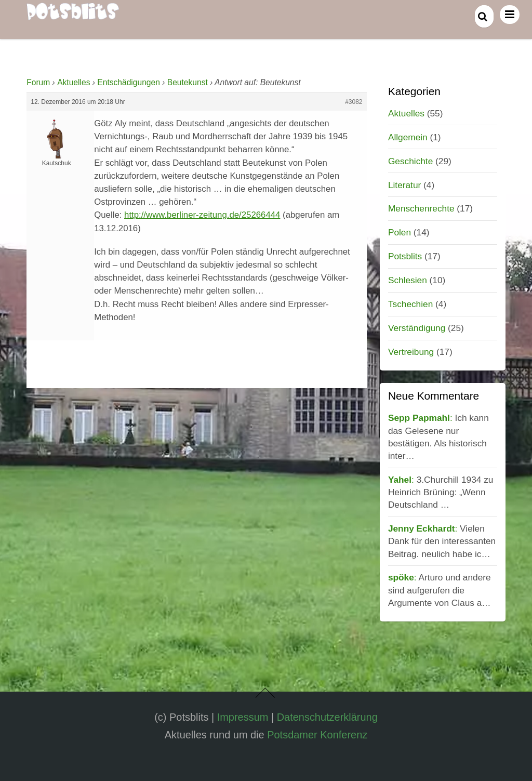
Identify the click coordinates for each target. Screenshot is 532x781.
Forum (38, 82)
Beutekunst (188, 82)
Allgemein (408, 137)
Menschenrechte (421, 208)
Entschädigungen (129, 82)
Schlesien (408, 280)
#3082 (354, 102)
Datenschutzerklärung (327, 717)
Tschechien (410, 304)
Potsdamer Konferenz (317, 735)
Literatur (404, 185)
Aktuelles (74, 82)
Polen (400, 232)
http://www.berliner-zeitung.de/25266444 (202, 215)
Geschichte (410, 161)
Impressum (243, 717)
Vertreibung (411, 352)
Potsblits (405, 256)
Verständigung (417, 328)
